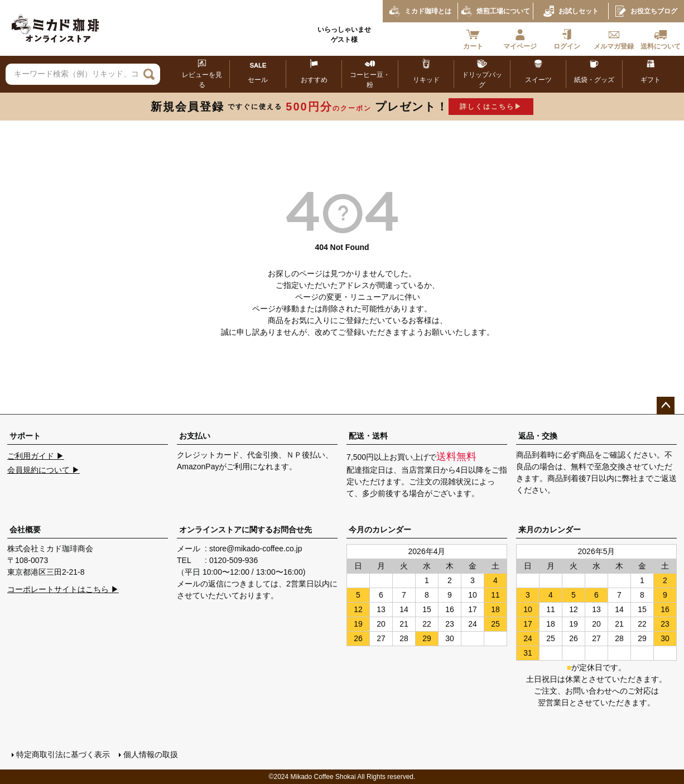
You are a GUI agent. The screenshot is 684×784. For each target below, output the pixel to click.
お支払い (195, 436)
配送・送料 (368, 436)
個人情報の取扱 (151, 754)
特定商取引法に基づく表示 (63, 754)
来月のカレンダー (550, 530)
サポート (25, 436)
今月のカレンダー (380, 530)
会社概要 (25, 530)
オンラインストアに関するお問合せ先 (245, 530)
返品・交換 (538, 436)
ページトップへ (666, 406)
